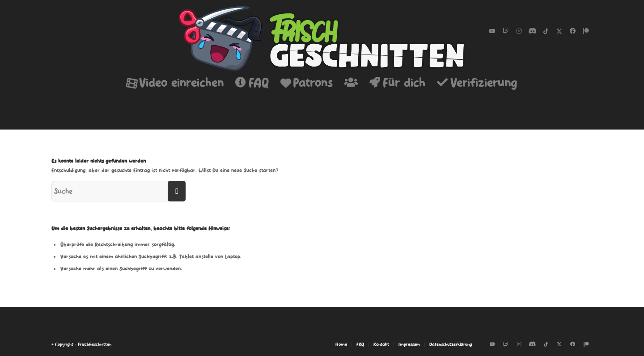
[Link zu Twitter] (559, 31)
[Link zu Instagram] (519, 31)
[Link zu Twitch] (505, 31)
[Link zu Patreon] (586, 31)
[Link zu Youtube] (492, 31)
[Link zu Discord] (532, 31)
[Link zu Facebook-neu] (572, 31)
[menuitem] (175, 83)
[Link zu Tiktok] (546, 31)
